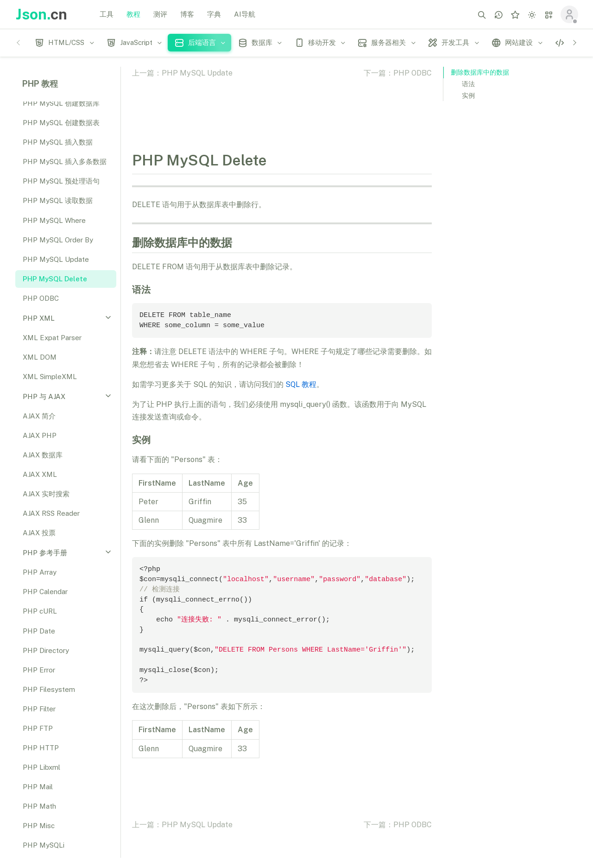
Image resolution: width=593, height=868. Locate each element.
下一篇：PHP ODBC (398, 73)
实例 (468, 95)
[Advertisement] (512, 251)
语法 (468, 84)
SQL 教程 (301, 384)
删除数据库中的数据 (480, 72)
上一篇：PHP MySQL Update (182, 73)
